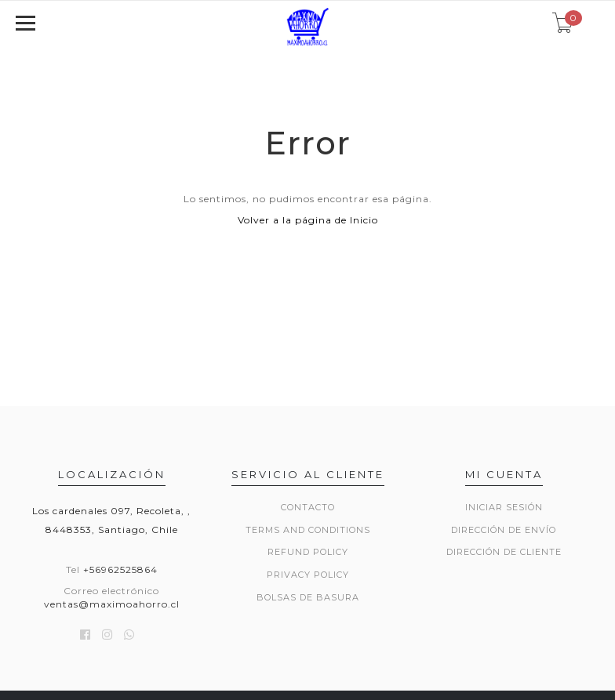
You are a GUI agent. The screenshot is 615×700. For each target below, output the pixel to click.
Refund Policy (308, 552)
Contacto (308, 507)
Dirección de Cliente (504, 552)
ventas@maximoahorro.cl (112, 604)
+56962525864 (120, 569)
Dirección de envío (504, 530)
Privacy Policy (308, 575)
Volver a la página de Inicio (308, 220)
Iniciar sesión (504, 507)
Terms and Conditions (308, 530)
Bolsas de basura (308, 597)
